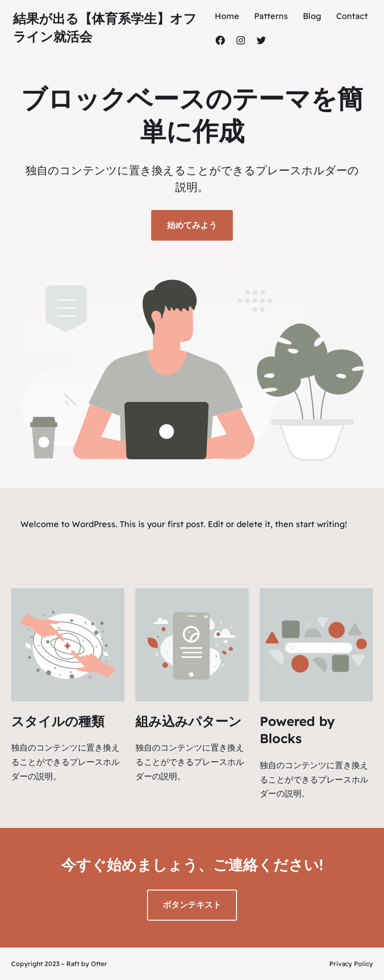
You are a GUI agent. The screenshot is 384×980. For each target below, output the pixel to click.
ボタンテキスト (192, 905)
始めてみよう (192, 225)
